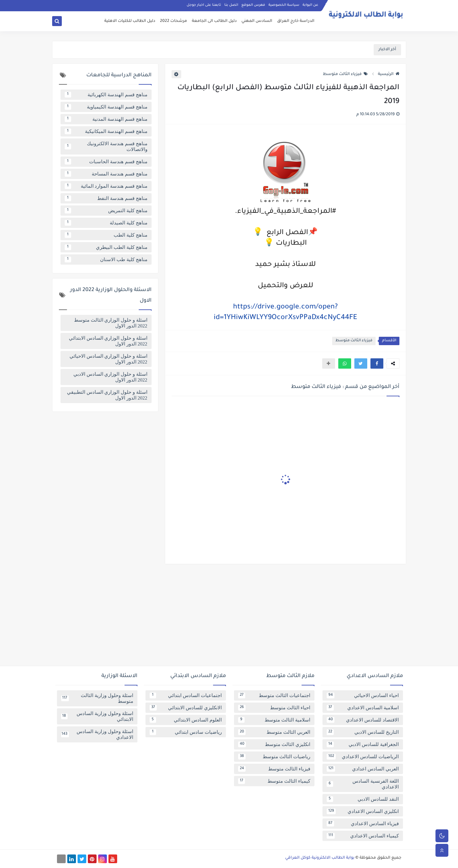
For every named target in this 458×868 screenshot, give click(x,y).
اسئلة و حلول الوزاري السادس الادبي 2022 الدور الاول (110, 377)
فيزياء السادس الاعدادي (363, 824)
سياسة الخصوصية (284, 5)
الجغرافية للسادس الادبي (363, 744)
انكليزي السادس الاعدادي (363, 811)
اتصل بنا (231, 5)
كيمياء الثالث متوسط (274, 781)
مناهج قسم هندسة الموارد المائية (106, 186)
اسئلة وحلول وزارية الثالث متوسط (97, 698)
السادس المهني (257, 21)
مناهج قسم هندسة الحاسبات (106, 162)
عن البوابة (310, 5)
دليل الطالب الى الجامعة (214, 21)
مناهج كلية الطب (106, 235)
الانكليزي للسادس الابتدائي (186, 708)
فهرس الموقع (253, 5)
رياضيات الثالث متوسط (274, 757)
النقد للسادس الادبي (363, 799)
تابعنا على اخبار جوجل (204, 5)
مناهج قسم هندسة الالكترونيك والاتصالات (106, 146)
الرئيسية (389, 74)
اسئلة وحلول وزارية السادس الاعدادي (97, 734)
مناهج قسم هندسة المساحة (106, 174)
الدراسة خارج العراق (296, 21)
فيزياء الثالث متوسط (345, 74)
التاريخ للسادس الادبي (363, 732)
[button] (377, 363)
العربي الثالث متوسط (274, 732)
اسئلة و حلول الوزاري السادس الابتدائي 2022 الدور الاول (108, 341)
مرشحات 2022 (173, 21)
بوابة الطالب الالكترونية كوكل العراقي (320, 858)
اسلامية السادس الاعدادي (363, 708)
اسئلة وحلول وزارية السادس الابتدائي (97, 716)
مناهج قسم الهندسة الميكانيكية (106, 131)
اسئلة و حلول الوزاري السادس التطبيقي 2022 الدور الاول (107, 395)
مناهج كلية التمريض (106, 211)
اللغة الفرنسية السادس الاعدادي (363, 784)
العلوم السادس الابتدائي (186, 720)
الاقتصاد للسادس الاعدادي (363, 720)
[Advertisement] (229, 618)
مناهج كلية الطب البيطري (106, 247)
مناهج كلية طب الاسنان (106, 259)
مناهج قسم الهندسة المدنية (106, 119)
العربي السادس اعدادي (363, 769)
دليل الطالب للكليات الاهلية (130, 21)
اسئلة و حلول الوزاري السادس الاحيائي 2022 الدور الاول (108, 359)
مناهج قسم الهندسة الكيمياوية (106, 107)
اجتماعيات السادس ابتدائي (186, 695)
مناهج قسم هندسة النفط (106, 198)
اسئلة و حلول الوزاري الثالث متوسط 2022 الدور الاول (111, 323)
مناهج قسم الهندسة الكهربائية (106, 95)
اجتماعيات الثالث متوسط (274, 695)
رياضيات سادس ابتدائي (186, 732)
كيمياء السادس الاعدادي (363, 836)
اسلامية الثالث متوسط (274, 720)
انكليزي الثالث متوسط (274, 744)
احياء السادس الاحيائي (363, 695)
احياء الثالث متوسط (274, 708)
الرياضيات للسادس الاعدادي (363, 757)
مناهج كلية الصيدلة (106, 223)
